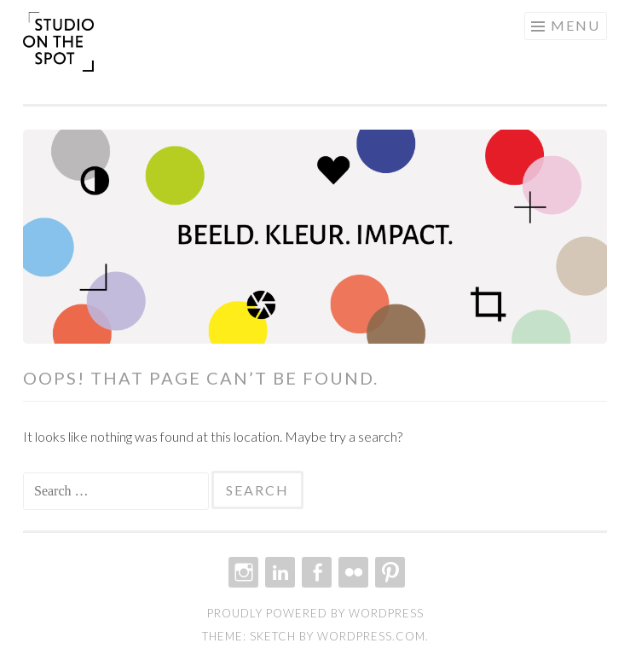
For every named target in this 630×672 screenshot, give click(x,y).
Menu (575, 25)
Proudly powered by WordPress (315, 613)
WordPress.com (371, 636)
